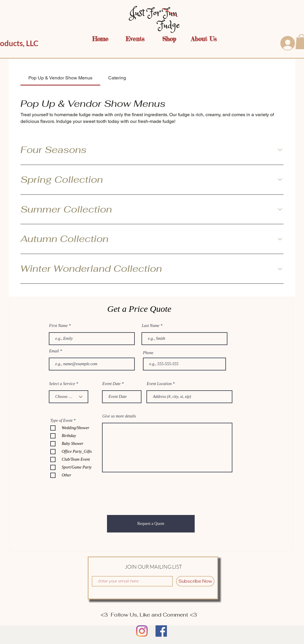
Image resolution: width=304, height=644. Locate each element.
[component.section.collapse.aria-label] (280, 150)
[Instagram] (142, 631)
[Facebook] (161, 631)
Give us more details (119, 416)
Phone (148, 353)
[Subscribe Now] (195, 581)
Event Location (159, 384)
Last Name (151, 326)
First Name (58, 326)
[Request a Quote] (151, 524)
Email (54, 351)
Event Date (112, 384)
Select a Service (62, 384)
